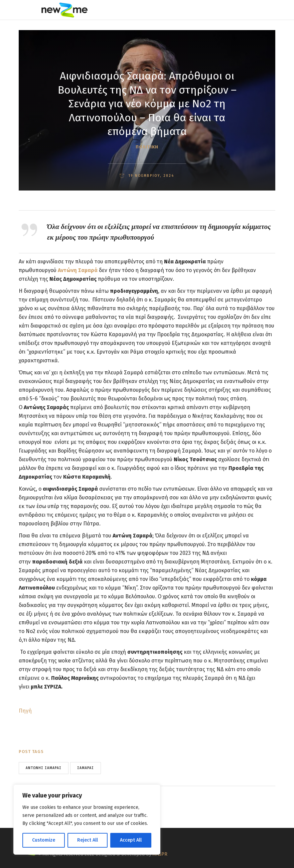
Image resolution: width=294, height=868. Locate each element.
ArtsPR (160, 854)
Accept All (131, 840)
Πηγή (25, 711)
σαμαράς (86, 768)
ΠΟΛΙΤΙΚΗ (147, 147)
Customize (44, 840)
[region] (87, 820)
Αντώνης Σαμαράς (44, 768)
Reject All (88, 840)
